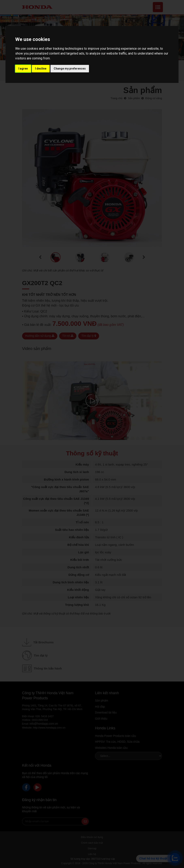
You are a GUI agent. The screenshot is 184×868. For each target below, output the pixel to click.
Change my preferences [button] (70, 69)
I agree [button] (23, 69)
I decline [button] (41, 69)
